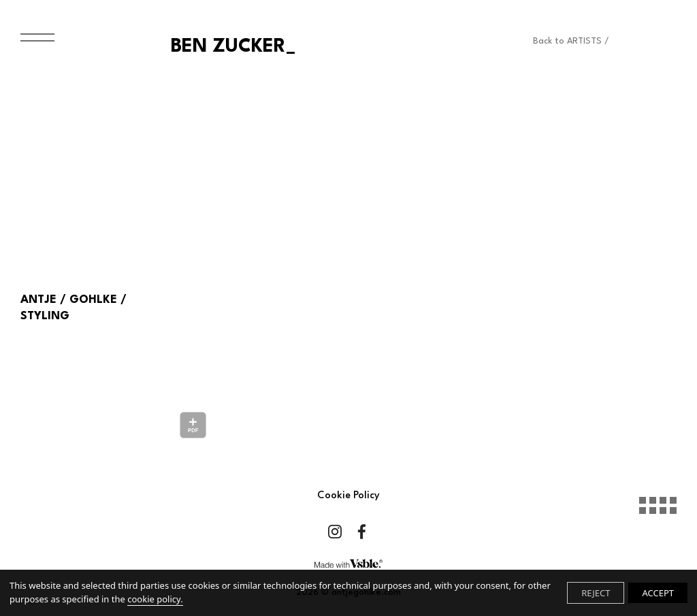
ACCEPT (658, 593)
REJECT (596, 593)
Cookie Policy (348, 496)
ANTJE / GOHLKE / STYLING (74, 308)
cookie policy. (155, 599)
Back (571, 41)
